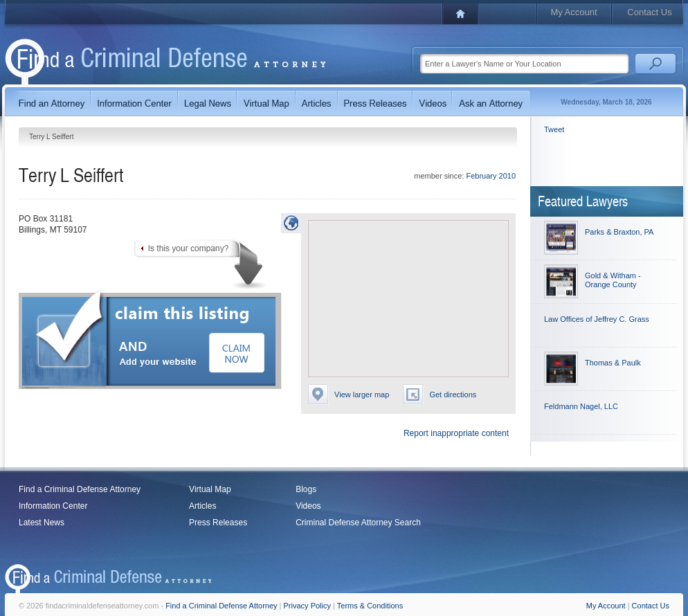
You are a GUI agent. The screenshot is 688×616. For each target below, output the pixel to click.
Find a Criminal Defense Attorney (80, 489)
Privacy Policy (307, 606)
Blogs (306, 489)
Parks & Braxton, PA (619, 232)
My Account (573, 12)
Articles (202, 506)
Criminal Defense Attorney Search (358, 523)
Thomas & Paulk (613, 363)
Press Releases (218, 523)
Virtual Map (210, 489)
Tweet (554, 129)
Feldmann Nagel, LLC (581, 406)
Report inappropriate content (456, 433)
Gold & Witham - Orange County (613, 280)
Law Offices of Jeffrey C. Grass (597, 319)
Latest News (42, 523)
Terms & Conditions (370, 606)
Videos (308, 506)
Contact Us (649, 12)
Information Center (53, 506)
